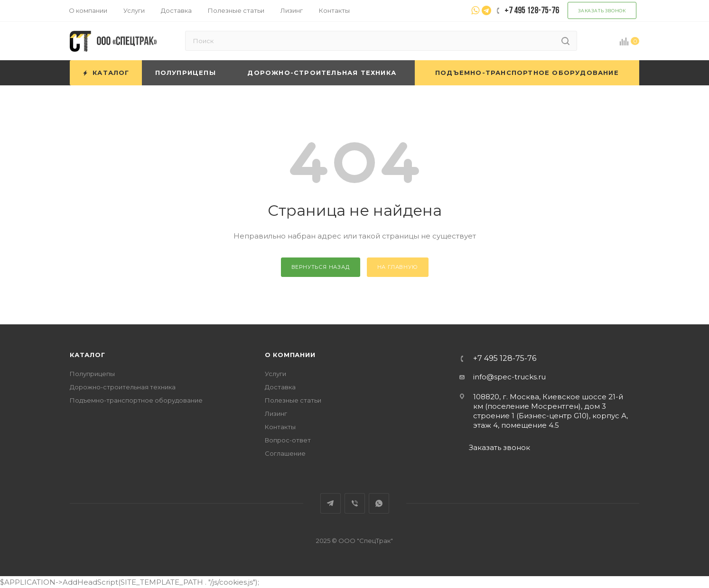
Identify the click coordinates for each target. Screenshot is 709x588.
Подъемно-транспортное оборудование (136, 400)
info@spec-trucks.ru (509, 377)
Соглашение (285, 453)
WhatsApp (379, 503)
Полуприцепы (92, 374)
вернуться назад (321, 267)
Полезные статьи (293, 400)
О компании (290, 355)
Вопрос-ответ (288, 440)
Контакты (280, 427)
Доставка (280, 387)
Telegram (331, 503)
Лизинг (276, 413)
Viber (355, 503)
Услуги (275, 374)
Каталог (88, 355)
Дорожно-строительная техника (123, 387)
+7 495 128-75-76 (505, 358)
